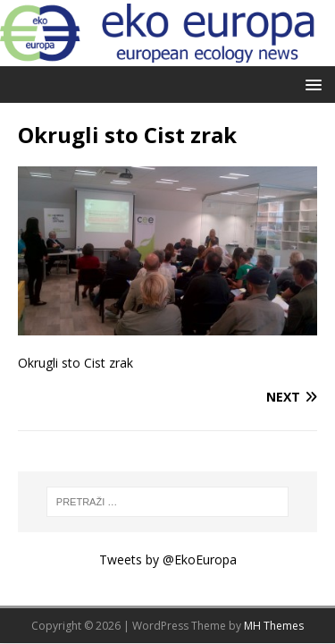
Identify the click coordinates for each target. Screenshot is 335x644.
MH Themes (274, 626)
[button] (310, 84)
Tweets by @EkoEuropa (168, 559)
